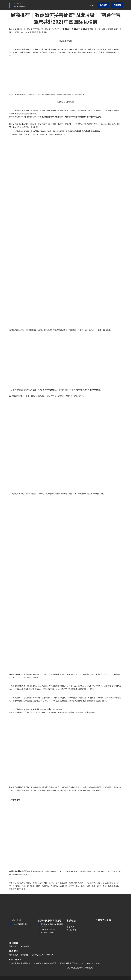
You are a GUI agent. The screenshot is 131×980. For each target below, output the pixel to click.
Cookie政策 (24, 946)
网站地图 (25, 955)
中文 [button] (90, 5)
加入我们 (37, 963)
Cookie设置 (72, 930)
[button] (103, 5)
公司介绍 (71, 927)
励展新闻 (27, 963)
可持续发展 (14, 955)
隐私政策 (13, 946)
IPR (68, 924)
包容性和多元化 (51, 963)
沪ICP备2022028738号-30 (43, 955)
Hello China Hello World (91, 963)
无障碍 (75, 963)
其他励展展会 (15, 963)
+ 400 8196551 (47, 933)
